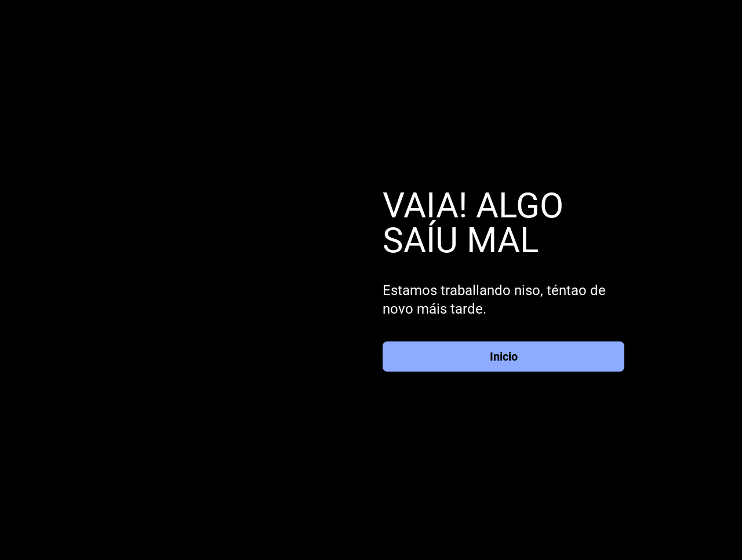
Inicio (504, 357)
